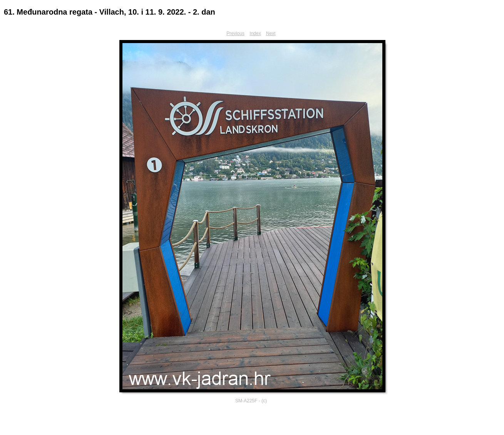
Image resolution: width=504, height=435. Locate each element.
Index (255, 33)
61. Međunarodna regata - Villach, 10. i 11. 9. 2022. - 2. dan (110, 12)
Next (271, 33)
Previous (235, 33)
